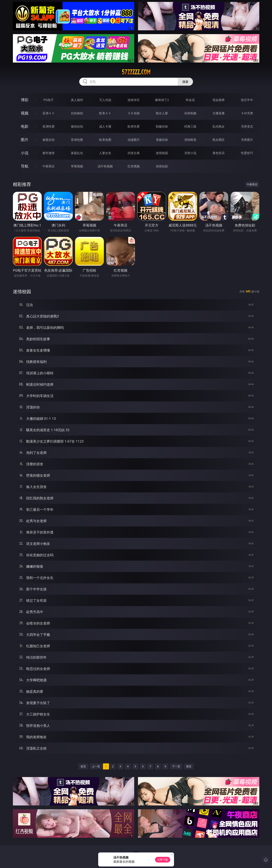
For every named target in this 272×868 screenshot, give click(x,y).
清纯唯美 (190, 140)
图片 (25, 140)
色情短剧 (162, 166)
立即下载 (163, 860)
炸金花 (190, 100)
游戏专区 (134, 100)
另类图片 (247, 140)
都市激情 (49, 153)
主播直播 (219, 113)
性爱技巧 (247, 153)
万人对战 (105, 100)
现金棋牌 (219, 100)
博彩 (25, 100)
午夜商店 (49, 166)
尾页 (189, 766)
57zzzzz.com (136, 72)
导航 (25, 166)
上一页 (96, 766)
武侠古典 (134, 153)
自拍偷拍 (77, 113)
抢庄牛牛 (247, 100)
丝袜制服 (190, 113)
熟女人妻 (162, 113)
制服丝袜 (162, 126)
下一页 (176, 766)
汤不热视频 (105, 166)
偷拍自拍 (77, 126)
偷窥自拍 (49, 140)
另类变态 (247, 126)
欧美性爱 (134, 126)
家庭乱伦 (77, 153)
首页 (83, 766)
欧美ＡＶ (105, 113)
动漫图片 (134, 140)
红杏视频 (134, 166)
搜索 (185, 82)
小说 (25, 153)
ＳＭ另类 (247, 113)
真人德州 (77, 100)
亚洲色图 (77, 140)
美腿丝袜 (162, 140)
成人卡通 (105, 126)
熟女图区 (219, 140)
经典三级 (190, 126)
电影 (25, 126)
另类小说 (190, 153)
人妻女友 (105, 153)
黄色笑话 (219, 153)
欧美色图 (105, 140)
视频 (25, 113)
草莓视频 (77, 166)
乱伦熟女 (219, 126)
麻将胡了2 (162, 100)
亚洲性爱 (49, 126)
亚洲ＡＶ (49, 113)
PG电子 (49, 100)
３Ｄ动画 (134, 113)
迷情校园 (162, 153)
